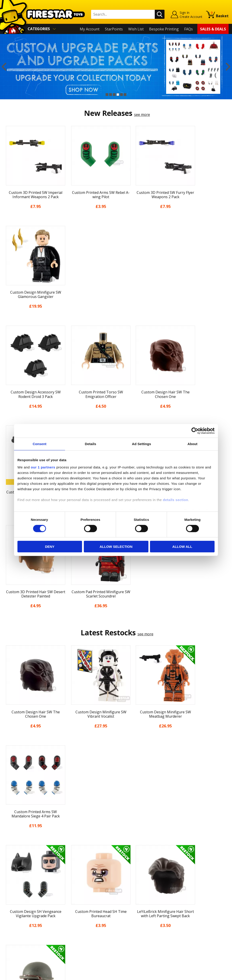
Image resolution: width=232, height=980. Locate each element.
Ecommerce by (212, 975)
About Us (11, 890)
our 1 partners (43, 467)
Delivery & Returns (19, 909)
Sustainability (15, 935)
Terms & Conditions (20, 916)
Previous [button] (4, 67)
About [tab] (193, 444)
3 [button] (114, 95)
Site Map (11, 942)
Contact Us (69, 876)
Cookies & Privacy (18, 922)
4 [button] (118, 95)
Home (8, 876)
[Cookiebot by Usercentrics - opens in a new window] (195, 431)
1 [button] (107, 95)
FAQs (188, 29)
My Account (90, 29)
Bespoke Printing (164, 29)
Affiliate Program (74, 933)
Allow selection (116, 547)
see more (142, 115)
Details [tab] (91, 444)
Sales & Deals (213, 29)
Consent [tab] (40, 444)
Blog (7, 903)
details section (176, 500)
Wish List (136, 29)
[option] (116, 67)
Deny (50, 547)
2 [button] (111, 95)
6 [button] (125, 95)
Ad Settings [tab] (141, 444)
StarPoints (114, 29)
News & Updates (17, 896)
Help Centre (70, 884)
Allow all (182, 547)
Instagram (146, 894)
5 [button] (121, 95)
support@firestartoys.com (82, 899)
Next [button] (228, 67)
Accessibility (13, 929)
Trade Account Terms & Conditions (89, 925)
